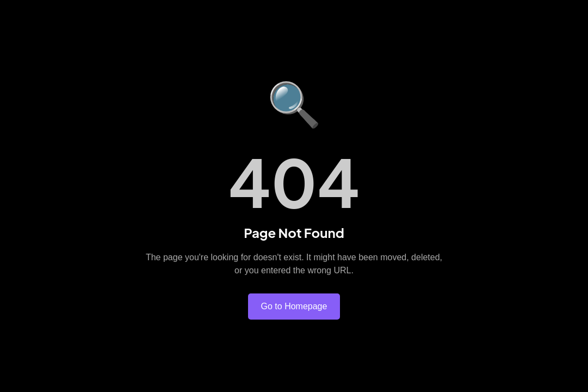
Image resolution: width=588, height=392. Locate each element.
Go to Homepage (294, 306)
